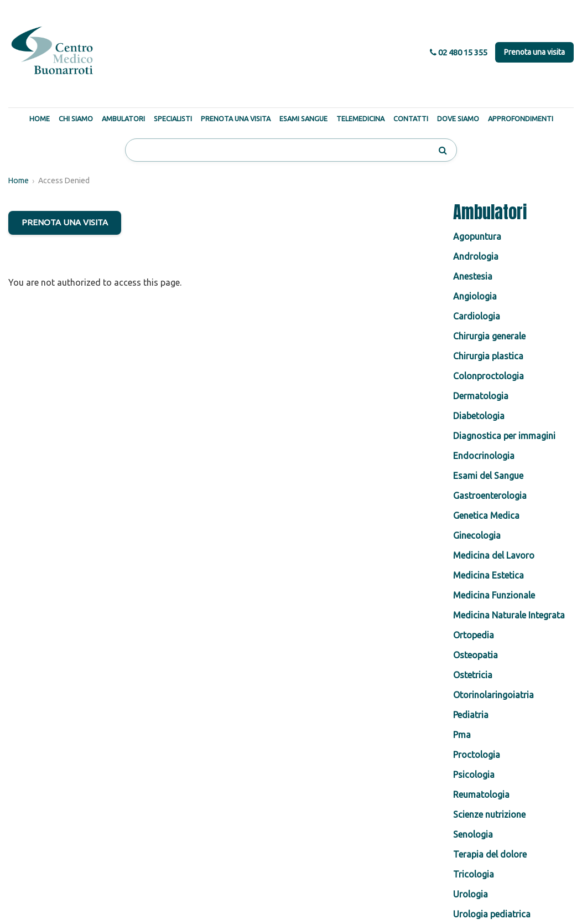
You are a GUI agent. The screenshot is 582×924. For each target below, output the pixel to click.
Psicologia (474, 775)
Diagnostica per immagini (504, 436)
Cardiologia (477, 316)
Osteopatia (476, 655)
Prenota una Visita (236, 118)
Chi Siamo (76, 118)
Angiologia (475, 296)
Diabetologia (479, 416)
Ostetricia (473, 675)
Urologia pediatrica (492, 914)
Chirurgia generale (489, 336)
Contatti (411, 118)
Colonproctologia (489, 376)
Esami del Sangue (488, 476)
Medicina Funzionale (494, 595)
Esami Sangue (303, 118)
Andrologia (476, 256)
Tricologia (474, 874)
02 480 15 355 (459, 52)
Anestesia (473, 276)
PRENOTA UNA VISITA (65, 222)
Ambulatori (123, 118)
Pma (462, 735)
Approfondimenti (521, 118)
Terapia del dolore (490, 854)
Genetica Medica (486, 515)
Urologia (471, 894)
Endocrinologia (484, 456)
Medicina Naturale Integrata (509, 615)
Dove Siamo (458, 118)
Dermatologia (481, 396)
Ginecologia (477, 535)
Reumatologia (481, 794)
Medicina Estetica (489, 575)
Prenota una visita (534, 52)
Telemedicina (360, 118)
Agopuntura (477, 236)
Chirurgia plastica (488, 356)
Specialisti (173, 118)
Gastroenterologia (490, 495)
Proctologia (477, 755)
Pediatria (471, 715)
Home (40, 118)
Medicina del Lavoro (494, 555)
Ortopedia (474, 635)
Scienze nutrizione (489, 814)
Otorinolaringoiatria (493, 695)
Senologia (473, 834)
